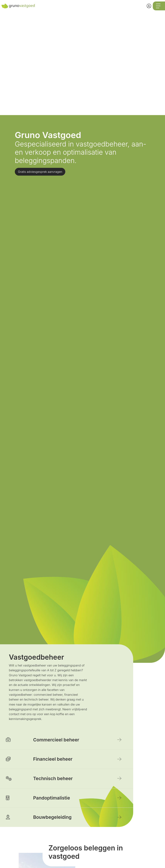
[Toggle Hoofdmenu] (159, 6)
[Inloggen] (149, 6)
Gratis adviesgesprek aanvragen (40, 172)
